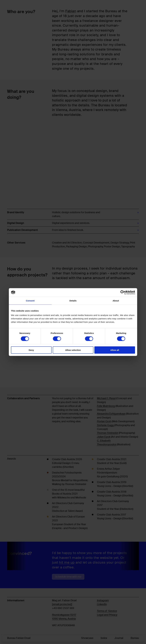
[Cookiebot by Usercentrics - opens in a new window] (123, 292)
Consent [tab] (30, 301)
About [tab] (116, 301)
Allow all (115, 350)
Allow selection (73, 350)
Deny (31, 350)
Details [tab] (73, 301)
